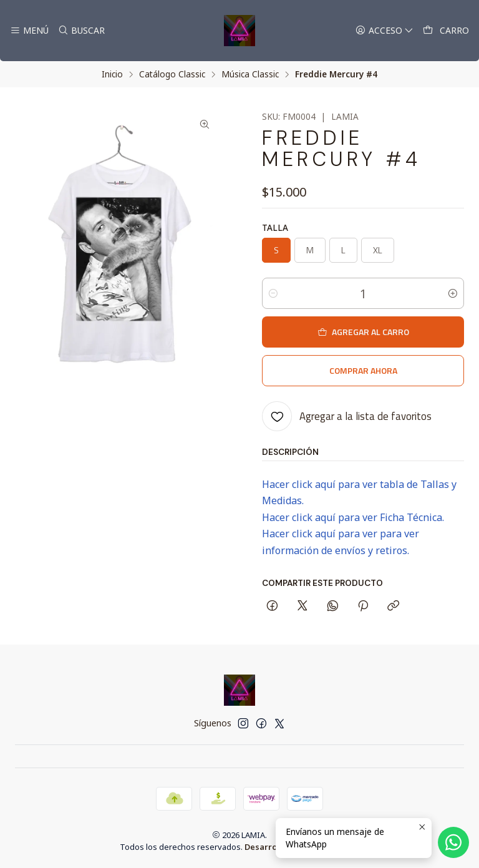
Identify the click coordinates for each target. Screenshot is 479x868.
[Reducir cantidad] (273, 293)
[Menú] (29, 31)
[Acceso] (385, 31)
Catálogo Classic (172, 74)
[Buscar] (81, 31)
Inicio (112, 74)
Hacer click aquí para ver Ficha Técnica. (353, 517)
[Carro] (446, 31)
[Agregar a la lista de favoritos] (347, 416)
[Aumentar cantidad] (453, 293)
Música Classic (250, 74)
